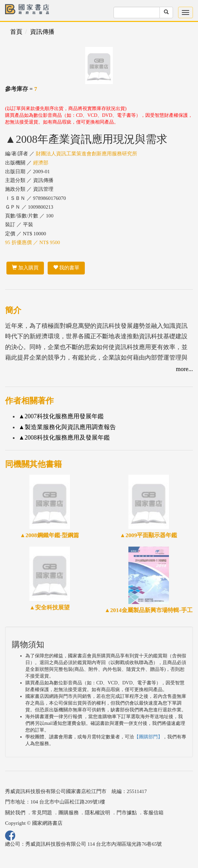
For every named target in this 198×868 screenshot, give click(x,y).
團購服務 (69, 813)
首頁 (16, 32)
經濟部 (41, 163)
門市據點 (127, 813)
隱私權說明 (97, 813)
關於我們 (15, 813)
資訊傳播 (42, 32)
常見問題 (42, 813)
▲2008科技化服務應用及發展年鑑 (64, 438)
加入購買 (25, 268)
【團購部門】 (148, 737)
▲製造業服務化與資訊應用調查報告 (67, 427)
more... (184, 369)
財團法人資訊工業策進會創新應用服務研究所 (86, 154)
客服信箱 (153, 813)
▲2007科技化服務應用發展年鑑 (61, 416)
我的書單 (66, 268)
